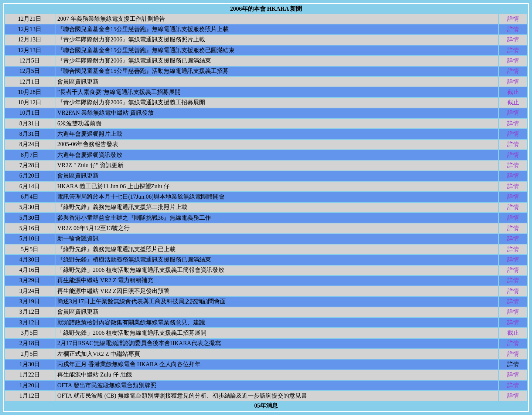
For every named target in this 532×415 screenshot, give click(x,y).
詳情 (513, 19)
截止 (513, 92)
